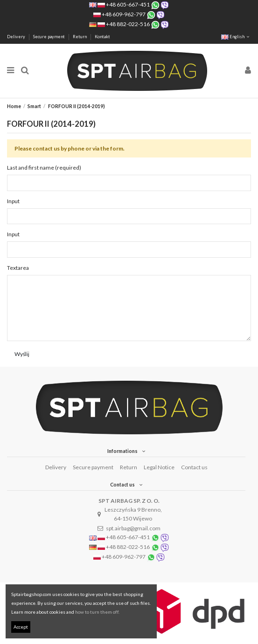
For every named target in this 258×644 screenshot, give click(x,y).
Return (80, 37)
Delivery (17, 37)
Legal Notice (159, 467)
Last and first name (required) (44, 168)
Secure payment (49, 37)
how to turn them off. (97, 612)
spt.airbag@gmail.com (133, 528)
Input (13, 201)
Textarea (18, 268)
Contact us (194, 467)
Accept (21, 627)
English (236, 37)
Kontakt (102, 37)
